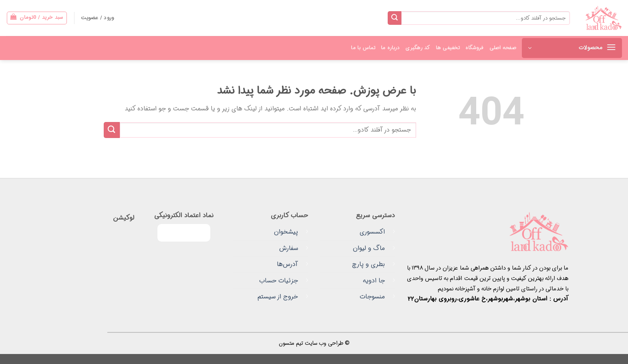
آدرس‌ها (287, 264)
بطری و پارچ (368, 264)
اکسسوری (372, 232)
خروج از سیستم (278, 297)
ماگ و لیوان (369, 248)
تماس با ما (363, 48)
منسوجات (372, 297)
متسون (287, 343)
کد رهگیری (418, 48)
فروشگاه (475, 48)
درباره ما (390, 48)
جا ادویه (374, 281)
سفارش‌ (289, 248)
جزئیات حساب (279, 281)
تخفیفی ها (448, 48)
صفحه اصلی (503, 48)
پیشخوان (286, 232)
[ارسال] (395, 18)
